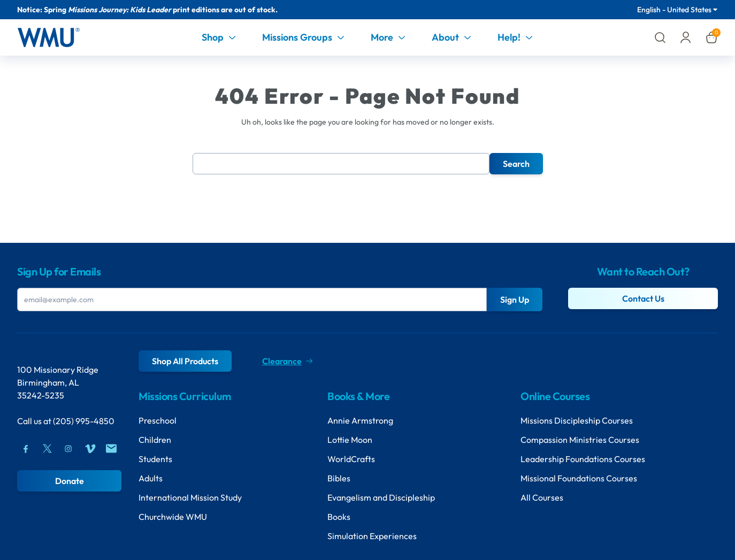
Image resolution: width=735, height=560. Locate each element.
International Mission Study (190, 497)
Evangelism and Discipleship (381, 497)
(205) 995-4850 (84, 421)
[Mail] (111, 449)
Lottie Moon (350, 440)
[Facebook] (26, 449)
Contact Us (643, 298)
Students (155, 459)
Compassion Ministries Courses (580, 440)
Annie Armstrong (360, 420)
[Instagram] (68, 449)
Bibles (339, 478)
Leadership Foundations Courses (583, 459)
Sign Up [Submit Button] (515, 300)
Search (516, 164)
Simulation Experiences (372, 536)
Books (339, 517)
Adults (151, 478)
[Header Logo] (48, 37)
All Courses (542, 497)
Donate (70, 481)
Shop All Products (185, 361)
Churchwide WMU (173, 517)
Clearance (287, 361)
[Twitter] (47, 449)
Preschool (158, 420)
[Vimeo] (90, 449)
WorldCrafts (351, 459)
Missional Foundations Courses (579, 478)
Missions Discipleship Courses (577, 420)
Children (155, 440)
